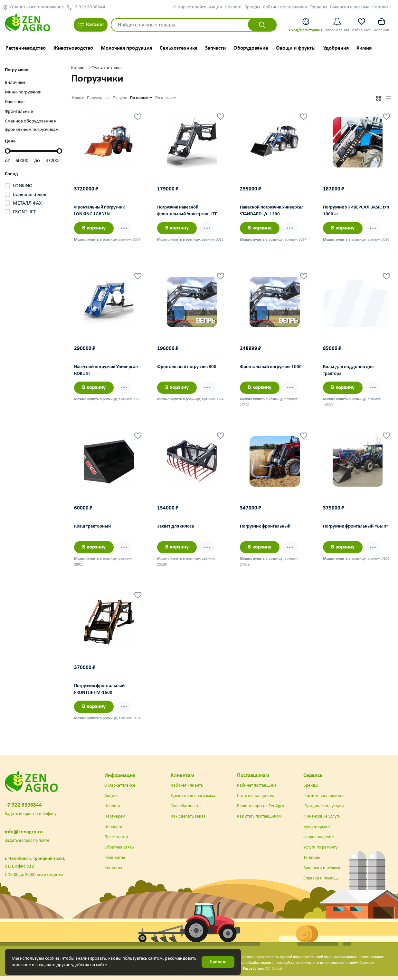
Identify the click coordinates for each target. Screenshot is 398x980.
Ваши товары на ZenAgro (261, 806)
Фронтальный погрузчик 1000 (271, 367)
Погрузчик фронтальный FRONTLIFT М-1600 (99, 689)
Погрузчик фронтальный (265, 526)
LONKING (23, 186)
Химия (364, 48)
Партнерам (115, 816)
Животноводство (73, 48)
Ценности (113, 827)
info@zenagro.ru (24, 832)
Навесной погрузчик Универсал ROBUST (106, 370)
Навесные (15, 102)
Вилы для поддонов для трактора (348, 370)
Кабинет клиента (187, 786)
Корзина (381, 25)
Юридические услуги (324, 806)
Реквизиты (115, 858)
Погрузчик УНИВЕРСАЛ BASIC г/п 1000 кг (356, 211)
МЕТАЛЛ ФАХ (27, 203)
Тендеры (318, 7)
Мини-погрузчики (23, 92)
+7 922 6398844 (86, 7)
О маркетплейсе (190, 7)
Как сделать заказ (188, 816)
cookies (52, 959)
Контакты (382, 7)
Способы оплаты (186, 806)
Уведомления (337, 25)
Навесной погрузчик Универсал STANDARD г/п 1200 (272, 211)
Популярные (98, 98)
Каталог (91, 25)
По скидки (141, 97)
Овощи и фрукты (296, 48)
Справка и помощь (321, 878)
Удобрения (336, 48)
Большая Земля (30, 195)
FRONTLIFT (24, 212)
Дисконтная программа (193, 796)
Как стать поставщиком (259, 816)
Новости (233, 7)
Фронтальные (19, 112)
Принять (218, 962)
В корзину (94, 228)
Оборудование (251, 48)
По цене (120, 98)
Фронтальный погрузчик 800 (187, 367)
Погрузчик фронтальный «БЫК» (356, 526)
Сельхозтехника (179, 48)
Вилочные (15, 83)
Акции (215, 7)
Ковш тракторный (92, 526)
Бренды (252, 7)
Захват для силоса (175, 526)
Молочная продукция (126, 48)
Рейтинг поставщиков (285, 7)
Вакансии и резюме (350, 7)
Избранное (361, 25)
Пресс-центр (116, 837)
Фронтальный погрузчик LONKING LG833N (99, 211)
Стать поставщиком (255, 796)
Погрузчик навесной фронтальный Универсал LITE (187, 211)
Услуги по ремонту (320, 847)
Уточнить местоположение (33, 7)
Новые (78, 98)
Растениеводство (26, 48)
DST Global (273, 969)
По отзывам (166, 98)
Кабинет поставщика (257, 786)
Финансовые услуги (322, 816)
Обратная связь (119, 847)
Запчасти (215, 48)
